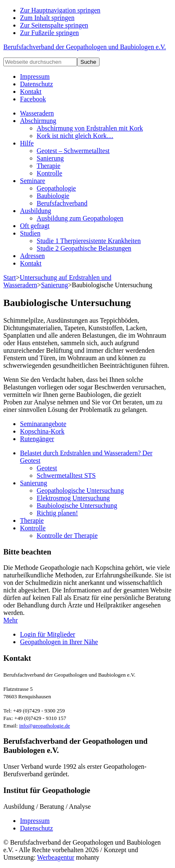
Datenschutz (36, 828)
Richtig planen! (57, 513)
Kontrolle (33, 528)
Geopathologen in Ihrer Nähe (59, 642)
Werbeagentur (56, 857)
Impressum (35, 821)
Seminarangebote (43, 424)
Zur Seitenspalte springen (54, 25)
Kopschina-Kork (42, 431)
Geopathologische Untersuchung (80, 490)
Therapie (32, 521)
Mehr (11, 620)
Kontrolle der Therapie (67, 536)
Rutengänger (37, 439)
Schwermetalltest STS (66, 475)
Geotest (47, 468)
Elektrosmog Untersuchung (73, 498)
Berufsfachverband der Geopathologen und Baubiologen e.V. (85, 47)
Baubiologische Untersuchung (77, 505)
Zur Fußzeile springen (49, 33)
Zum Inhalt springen (47, 18)
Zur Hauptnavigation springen (60, 10)
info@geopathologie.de (45, 726)
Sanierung (34, 483)
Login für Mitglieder (47, 634)
